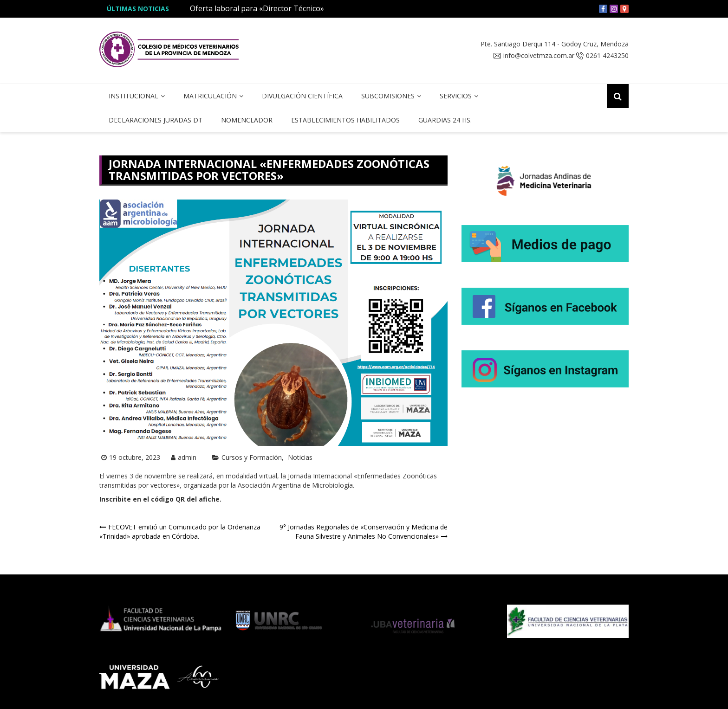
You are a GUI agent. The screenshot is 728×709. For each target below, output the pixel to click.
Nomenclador (247, 120)
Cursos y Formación (252, 457)
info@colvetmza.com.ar (539, 56)
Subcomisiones (388, 96)
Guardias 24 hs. (445, 120)
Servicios (456, 96)
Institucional (133, 96)
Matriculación (210, 96)
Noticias (300, 457)
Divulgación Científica (302, 96)
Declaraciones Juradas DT (156, 120)
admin (187, 457)
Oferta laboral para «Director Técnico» (257, 8)
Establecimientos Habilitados (345, 120)
